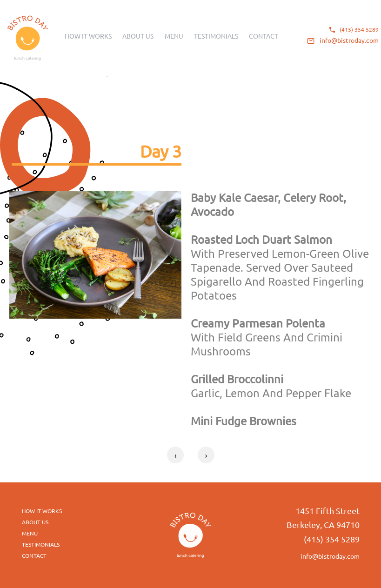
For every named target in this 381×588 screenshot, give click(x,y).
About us (138, 36)
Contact (264, 36)
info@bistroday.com (349, 40)
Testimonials (216, 36)
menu (30, 533)
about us (35, 522)
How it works (88, 36)
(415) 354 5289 (359, 29)
